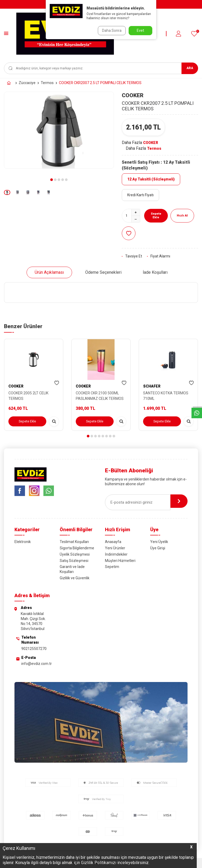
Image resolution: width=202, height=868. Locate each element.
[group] (59, 130)
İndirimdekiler (116, 554)
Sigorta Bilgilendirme (77, 548)
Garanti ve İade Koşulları (72, 569)
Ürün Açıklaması (49, 272)
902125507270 (34, 649)
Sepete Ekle (156, 216)
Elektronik (23, 542)
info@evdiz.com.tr (37, 664)
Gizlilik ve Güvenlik (75, 578)
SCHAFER (152, 386)
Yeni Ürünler (115, 548)
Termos (47, 83)
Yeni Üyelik (159, 542)
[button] (52, 180)
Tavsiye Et (132, 256)
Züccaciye (27, 83)
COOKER (133, 95)
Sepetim (112, 567)
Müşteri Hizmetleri (120, 561)
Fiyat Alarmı (159, 256)
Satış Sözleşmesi (74, 561)
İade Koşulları (155, 272)
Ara (190, 68)
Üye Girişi (158, 548)
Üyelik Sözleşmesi (75, 554)
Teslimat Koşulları (74, 542)
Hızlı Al (183, 216)
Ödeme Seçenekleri (103, 272)
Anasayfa (113, 542)
